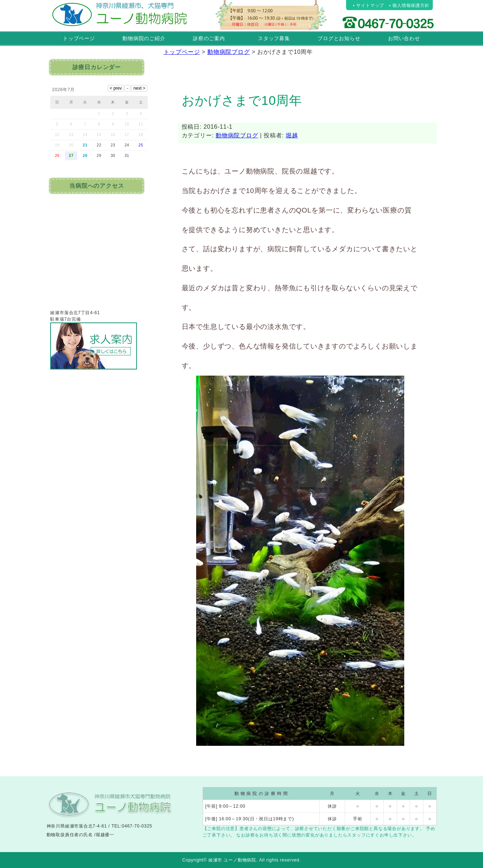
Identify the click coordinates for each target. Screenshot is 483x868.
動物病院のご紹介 (144, 38)
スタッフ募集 (274, 38)
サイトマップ (370, 5)
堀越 (292, 135)
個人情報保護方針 (411, 5)
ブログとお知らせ (339, 38)
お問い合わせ (404, 38)
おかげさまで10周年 (242, 100)
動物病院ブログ (237, 135)
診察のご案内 (209, 38)
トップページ (79, 38)
